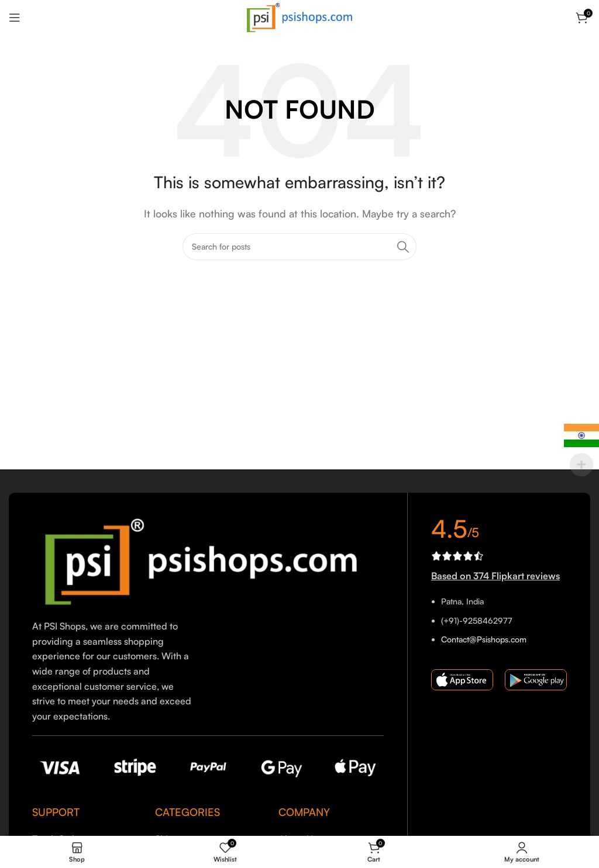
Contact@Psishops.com (484, 639)
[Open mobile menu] (15, 18)
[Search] (299, 247)
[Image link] (208, 561)
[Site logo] (299, 16)
